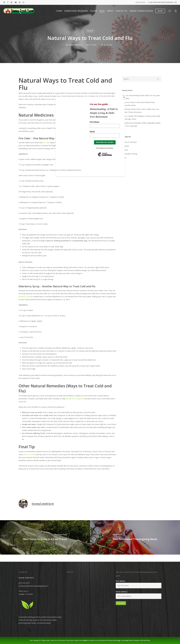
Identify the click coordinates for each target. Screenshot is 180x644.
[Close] (124, 97)
